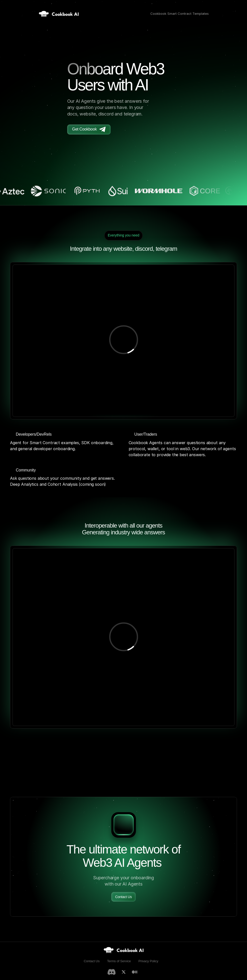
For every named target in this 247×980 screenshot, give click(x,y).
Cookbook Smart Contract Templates (179, 14)
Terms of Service (119, 961)
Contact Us (92, 961)
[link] (123, 950)
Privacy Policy (148, 961)
